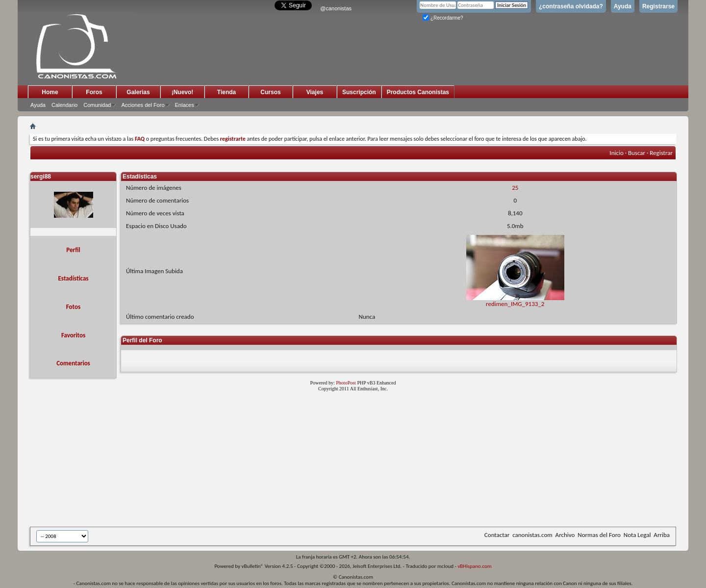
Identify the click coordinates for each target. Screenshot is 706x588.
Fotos (73, 307)
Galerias (138, 92)
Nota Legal (637, 535)
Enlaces (185, 105)
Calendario (64, 105)
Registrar (661, 153)
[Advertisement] (270, 461)
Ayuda (623, 6)
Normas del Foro (599, 535)
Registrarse (658, 6)
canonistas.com (532, 535)
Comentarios (73, 363)
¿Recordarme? (443, 18)
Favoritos (73, 335)
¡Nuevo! (183, 92)
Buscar (637, 153)
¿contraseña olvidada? (571, 6)
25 (515, 188)
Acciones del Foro (143, 105)
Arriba (662, 535)
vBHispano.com (474, 566)
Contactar (497, 535)
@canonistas (336, 8)
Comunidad (97, 105)
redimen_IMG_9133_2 (515, 301)
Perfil (73, 250)
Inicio (616, 153)
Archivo (565, 535)
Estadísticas (74, 278)
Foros (94, 92)
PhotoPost (346, 383)
